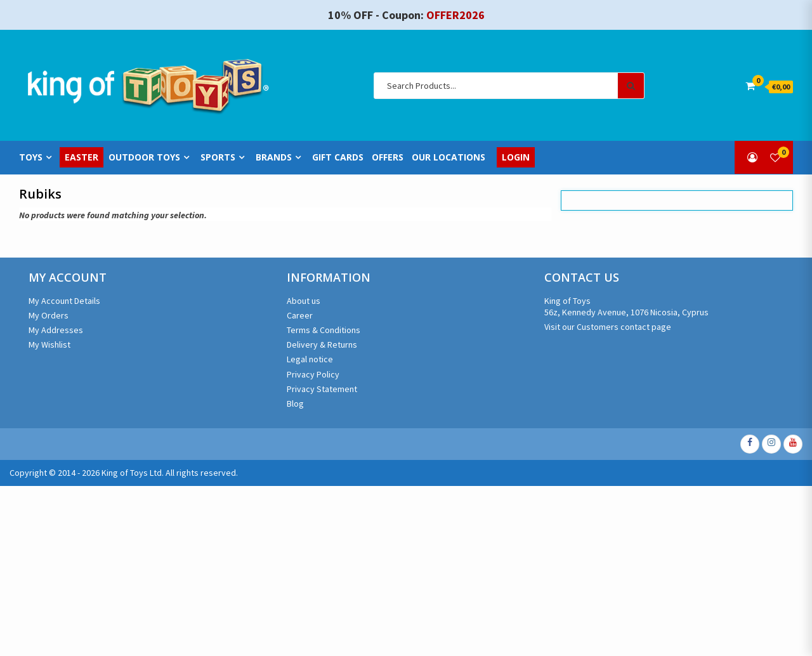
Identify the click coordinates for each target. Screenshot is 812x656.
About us (304, 301)
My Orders (49, 315)
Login (516, 157)
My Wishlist (49, 344)
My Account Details (64, 301)
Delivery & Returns (322, 344)
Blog (295, 403)
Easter (82, 157)
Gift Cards (338, 157)
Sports (218, 158)
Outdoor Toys (144, 158)
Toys (31, 158)
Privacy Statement (322, 389)
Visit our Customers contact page (608, 327)
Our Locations (449, 157)
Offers (388, 157)
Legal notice (310, 359)
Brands (274, 158)
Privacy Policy (313, 374)
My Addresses (56, 330)
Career (300, 315)
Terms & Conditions (324, 330)
